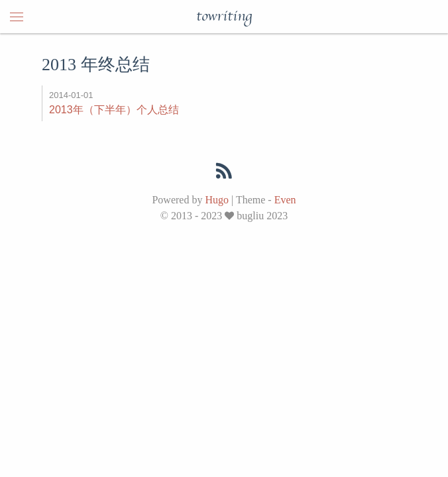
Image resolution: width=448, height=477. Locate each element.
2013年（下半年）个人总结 (114, 110)
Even (285, 200)
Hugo (217, 200)
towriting (224, 17)
